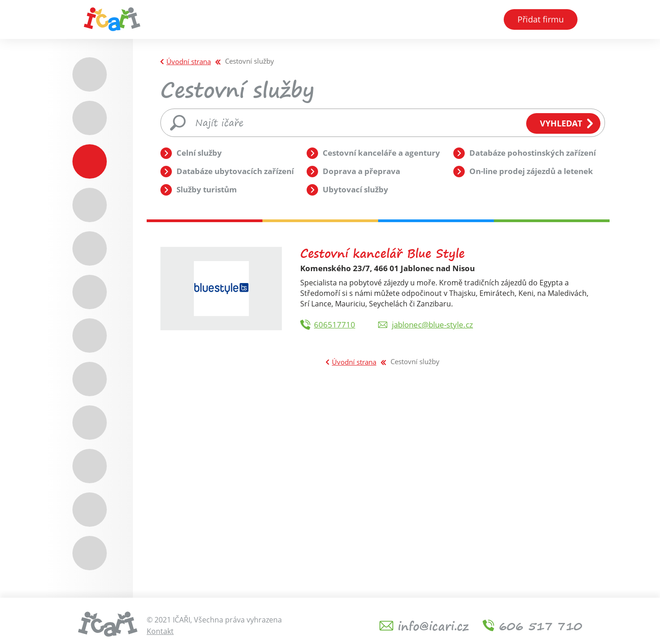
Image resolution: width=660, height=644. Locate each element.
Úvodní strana (189, 62)
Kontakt (160, 631)
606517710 (335, 325)
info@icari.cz (433, 626)
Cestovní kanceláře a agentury (381, 153)
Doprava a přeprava (361, 171)
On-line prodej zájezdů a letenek (531, 171)
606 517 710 (540, 626)
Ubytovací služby (355, 189)
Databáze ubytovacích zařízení (235, 171)
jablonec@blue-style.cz (432, 325)
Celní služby (199, 153)
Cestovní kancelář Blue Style (382, 253)
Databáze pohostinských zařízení (533, 153)
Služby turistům (207, 189)
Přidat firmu (541, 22)
